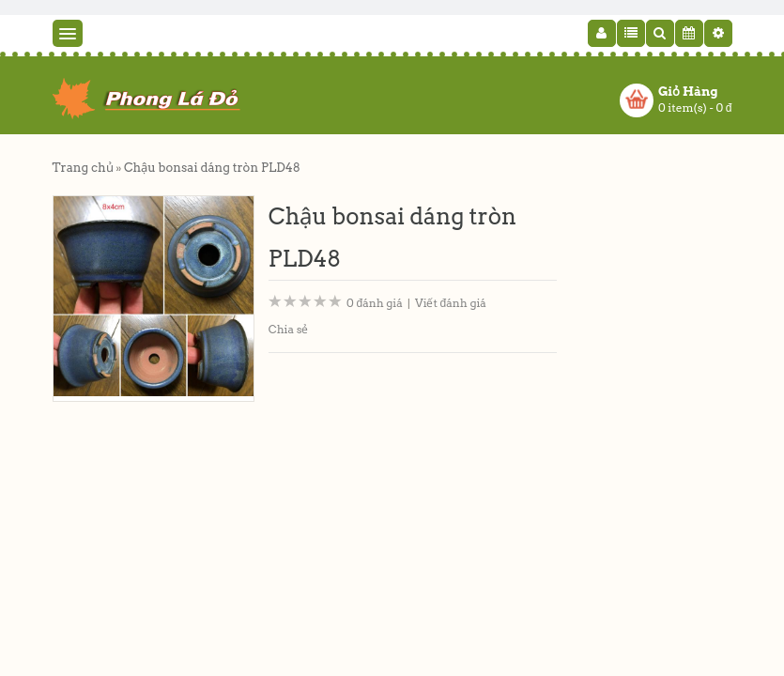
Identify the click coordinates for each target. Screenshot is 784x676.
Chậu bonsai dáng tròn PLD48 (212, 168)
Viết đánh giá (451, 303)
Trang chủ (83, 168)
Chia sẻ (289, 329)
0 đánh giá (375, 303)
